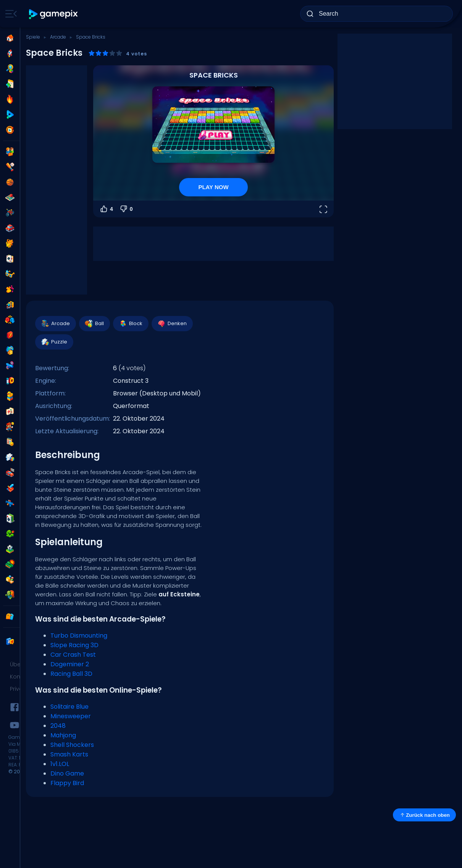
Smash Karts (69, 754)
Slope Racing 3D (74, 645)
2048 (58, 726)
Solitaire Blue (69, 707)
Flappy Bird (67, 783)
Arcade (58, 37)
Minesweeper (71, 716)
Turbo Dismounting (79, 636)
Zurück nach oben (424, 815)
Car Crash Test (73, 655)
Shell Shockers (72, 745)
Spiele (33, 37)
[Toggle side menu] (10, 14)
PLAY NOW (213, 187)
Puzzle (54, 342)
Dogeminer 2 (70, 664)
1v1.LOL (60, 764)
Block (130, 324)
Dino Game (67, 773)
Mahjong (63, 735)
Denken (172, 324)
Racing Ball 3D (71, 674)
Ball (94, 324)
